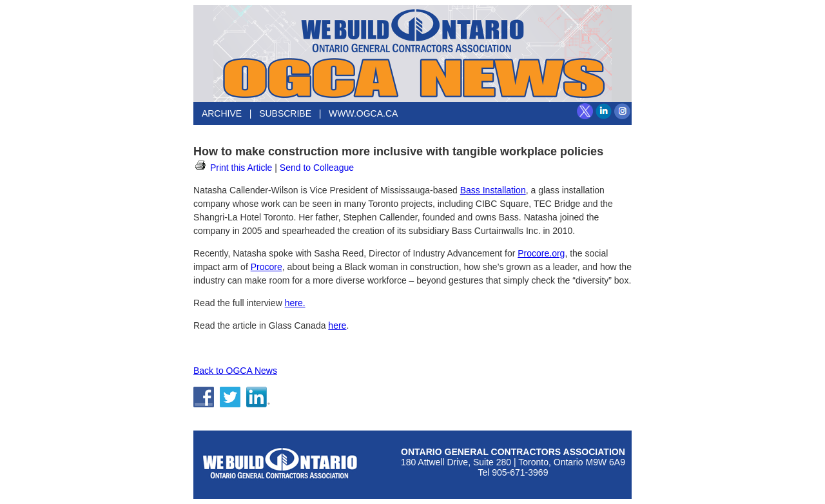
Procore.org (541, 253)
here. (295, 303)
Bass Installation (493, 190)
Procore (267, 267)
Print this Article (233, 168)
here (337, 325)
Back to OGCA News (235, 371)
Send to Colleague (317, 168)
